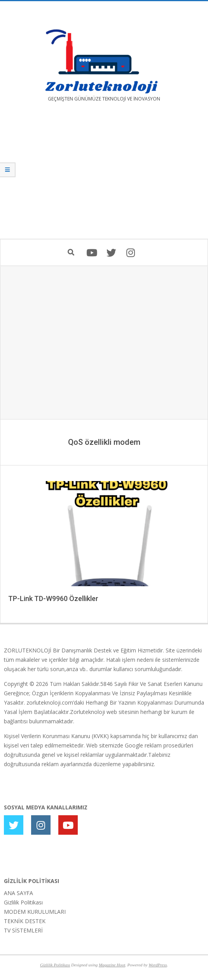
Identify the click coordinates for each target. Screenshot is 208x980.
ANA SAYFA (18, 893)
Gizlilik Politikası (23, 902)
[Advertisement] (104, 176)
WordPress (158, 965)
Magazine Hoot (112, 965)
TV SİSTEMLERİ (23, 930)
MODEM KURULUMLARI (35, 912)
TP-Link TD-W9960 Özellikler (53, 598)
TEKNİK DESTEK (25, 921)
